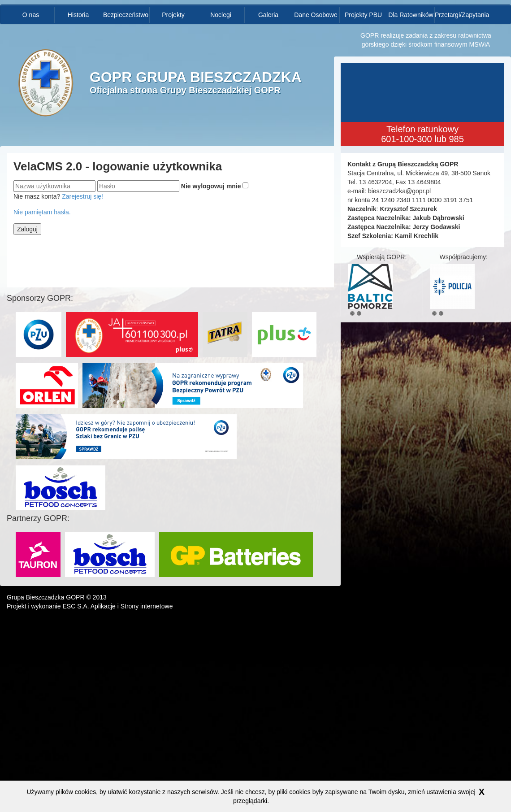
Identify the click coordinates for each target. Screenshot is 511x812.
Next (359, 313)
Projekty (173, 15)
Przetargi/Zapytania (458, 15)
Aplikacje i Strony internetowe (132, 606)
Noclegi (221, 15)
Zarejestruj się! (82, 196)
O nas (31, 15)
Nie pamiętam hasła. (42, 212)
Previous (352, 313)
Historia (78, 15)
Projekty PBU (363, 15)
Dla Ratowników (411, 15)
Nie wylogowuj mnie (211, 186)
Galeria (268, 15)
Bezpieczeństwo (126, 15)
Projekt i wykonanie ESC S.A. (48, 606)
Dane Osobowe (316, 15)
